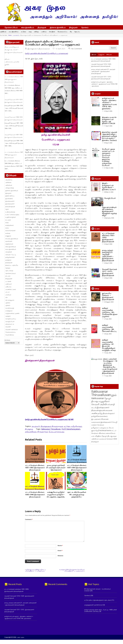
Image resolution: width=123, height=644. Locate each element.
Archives (7, 340)
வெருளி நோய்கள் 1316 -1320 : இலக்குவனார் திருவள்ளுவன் (101, 65)
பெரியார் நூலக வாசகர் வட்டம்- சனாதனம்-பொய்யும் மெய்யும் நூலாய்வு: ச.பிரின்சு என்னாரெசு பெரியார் (108, 157)
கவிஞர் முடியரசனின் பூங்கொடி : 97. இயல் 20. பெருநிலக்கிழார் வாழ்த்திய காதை (109, 345)
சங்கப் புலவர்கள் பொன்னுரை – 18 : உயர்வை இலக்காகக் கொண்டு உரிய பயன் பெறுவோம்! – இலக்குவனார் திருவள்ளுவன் (110, 366)
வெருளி (8, 327)
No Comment (77, 49)
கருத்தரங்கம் (10, 225)
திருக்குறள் (42, 27)
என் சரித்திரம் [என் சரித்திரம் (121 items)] (96, 436)
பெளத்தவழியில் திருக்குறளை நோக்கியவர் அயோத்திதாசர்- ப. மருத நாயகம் (72, 570)
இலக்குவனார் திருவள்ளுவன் (39, 49)
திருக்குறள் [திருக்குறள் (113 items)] (95, 442)
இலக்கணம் (9, 199)
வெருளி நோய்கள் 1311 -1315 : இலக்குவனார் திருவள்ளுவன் (101, 78)
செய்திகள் (52, 32)
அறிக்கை (8, 182)
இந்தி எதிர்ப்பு (10, 196)
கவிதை (36, 32)
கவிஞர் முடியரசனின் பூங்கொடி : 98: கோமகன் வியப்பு (109, 328)
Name (60, 545)
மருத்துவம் (9, 311)
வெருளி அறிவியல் (12, 329)
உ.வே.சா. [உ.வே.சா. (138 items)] (110, 428)
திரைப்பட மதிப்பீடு (12, 265)
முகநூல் (8, 316)
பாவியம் (44, 32)
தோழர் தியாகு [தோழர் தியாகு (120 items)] (107, 436)
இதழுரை (8, 193)
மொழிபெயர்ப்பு (11, 319)
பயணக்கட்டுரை (11, 289)
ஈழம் (7, 209)
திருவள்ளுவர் (43, 432)
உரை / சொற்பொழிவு (12, 215)
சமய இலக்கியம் (14, 32)
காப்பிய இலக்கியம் (12, 239)
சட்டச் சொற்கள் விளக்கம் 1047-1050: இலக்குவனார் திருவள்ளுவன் (77, 468)
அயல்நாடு (16, 35)
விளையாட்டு (10, 324)
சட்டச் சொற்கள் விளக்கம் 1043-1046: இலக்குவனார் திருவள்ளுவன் (35, 495)
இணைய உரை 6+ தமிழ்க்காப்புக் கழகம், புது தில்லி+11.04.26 (109, 120)
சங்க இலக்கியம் (28, 27)
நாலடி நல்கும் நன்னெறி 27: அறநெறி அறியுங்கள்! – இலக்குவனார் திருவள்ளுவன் (103, 71)
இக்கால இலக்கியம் (58, 27)
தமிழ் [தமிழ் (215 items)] (100, 413)
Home (10, 35)
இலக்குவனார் (10, 201)
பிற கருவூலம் (10, 300)
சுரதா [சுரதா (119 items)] (115, 436)
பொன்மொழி (10, 308)
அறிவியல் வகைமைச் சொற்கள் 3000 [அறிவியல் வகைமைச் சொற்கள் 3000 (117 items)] (104, 439)
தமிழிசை (8, 260)
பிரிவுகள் (109, 55)
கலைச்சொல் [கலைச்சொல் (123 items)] (111, 433)
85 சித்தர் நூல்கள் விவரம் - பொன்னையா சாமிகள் (97, 590)
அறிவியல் (3, 32)
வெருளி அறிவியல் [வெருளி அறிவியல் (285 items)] (101, 404)
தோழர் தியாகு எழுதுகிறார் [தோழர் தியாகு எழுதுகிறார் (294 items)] (101, 400)
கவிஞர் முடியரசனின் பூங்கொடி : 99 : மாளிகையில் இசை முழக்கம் (110, 312)
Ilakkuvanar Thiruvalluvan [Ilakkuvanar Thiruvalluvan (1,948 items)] (101, 393)
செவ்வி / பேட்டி (11, 255)
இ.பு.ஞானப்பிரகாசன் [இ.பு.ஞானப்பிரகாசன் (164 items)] (100, 419)
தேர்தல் (8, 268)
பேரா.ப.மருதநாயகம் (57, 432)
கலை (7, 228)
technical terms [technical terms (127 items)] (105, 430)
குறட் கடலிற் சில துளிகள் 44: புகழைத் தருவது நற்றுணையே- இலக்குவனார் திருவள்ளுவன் (77, 497)
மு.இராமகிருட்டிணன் (12, 313)
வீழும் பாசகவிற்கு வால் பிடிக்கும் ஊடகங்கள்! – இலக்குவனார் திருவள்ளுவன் (14, 50)
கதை (30, 32)
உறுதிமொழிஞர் (11, 217)
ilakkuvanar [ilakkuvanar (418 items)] (98, 398)
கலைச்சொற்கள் (10, 231)
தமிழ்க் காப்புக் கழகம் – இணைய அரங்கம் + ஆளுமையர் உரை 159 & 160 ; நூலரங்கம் (104, 84)
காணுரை (8, 236)
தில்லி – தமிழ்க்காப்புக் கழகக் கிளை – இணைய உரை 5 (109, 186)
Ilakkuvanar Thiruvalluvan (51, 429)
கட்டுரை (24, 32)
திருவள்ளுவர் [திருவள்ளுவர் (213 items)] (109, 413)
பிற (71, 32)
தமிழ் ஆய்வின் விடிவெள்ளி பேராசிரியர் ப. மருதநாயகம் (47, 53)
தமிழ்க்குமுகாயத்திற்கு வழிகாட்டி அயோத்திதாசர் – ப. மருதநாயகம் (35, 570)
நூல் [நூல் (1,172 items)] (114, 395)
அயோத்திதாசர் (31, 432)
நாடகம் (8, 276)
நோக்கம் (86, 28)
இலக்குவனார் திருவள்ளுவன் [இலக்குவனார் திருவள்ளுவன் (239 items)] (100, 409)
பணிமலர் (8, 284)
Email (60, 550)
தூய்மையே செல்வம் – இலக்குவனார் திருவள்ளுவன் (108, 296)
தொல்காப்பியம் (11, 27)
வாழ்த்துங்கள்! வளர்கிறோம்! (93, 605)
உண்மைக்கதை (10, 212)
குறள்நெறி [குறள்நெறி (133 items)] (95, 430)
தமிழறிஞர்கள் (77, 426)
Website (60, 556)
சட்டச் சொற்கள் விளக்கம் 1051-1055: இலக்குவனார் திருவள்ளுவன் (35, 468)
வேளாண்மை (10, 335)
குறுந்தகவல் (9, 244)
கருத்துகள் (101, 55)
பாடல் (7, 292)
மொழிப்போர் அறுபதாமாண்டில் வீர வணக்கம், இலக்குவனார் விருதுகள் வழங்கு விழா (109, 207)
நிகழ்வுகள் (73, 27)
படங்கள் (8, 281)
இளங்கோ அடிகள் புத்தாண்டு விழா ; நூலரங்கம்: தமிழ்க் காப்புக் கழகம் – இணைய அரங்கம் (110, 136)
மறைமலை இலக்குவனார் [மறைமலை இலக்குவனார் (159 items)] (102, 422)
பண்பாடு (8, 287)
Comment (29, 519)
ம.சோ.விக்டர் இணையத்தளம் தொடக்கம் (98, 600)
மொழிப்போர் (10, 321)
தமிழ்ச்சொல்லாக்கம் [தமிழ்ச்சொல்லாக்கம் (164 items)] (99, 416)
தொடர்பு (77, 32)
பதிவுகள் (94, 55)
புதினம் (8, 303)
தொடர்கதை (9, 271)
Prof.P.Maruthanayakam (71, 429)
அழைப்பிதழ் (10, 188)
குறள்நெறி (9, 241)
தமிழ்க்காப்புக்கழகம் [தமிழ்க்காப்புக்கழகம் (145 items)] (99, 428)
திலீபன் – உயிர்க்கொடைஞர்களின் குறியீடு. (12, 62)
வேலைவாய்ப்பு (62, 32)
